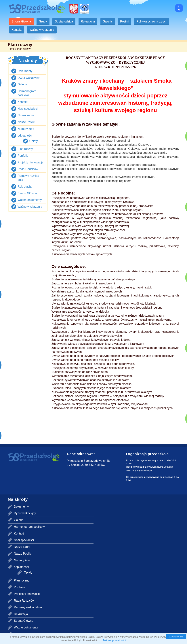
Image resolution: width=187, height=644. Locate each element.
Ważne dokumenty (30, 200)
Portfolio (23, 156)
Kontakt (17, 30)
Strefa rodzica (65, 21)
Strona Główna (22, 21)
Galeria (110, 21)
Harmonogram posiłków (29, 527)
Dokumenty (25, 71)
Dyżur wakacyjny (28, 78)
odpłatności (25, 136)
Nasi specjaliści (27, 109)
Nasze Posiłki (26, 122)
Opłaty (33, 141)
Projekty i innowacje (30, 162)
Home (11, 49)
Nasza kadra (26, 115)
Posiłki (127, 21)
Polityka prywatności (114, 640)
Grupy (44, 21)
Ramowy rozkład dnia (28, 607)
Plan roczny (25, 149)
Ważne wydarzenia (42, 30)
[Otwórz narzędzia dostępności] (179, 8)
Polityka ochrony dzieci (154, 21)
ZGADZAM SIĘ (176, 637)
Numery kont (26, 129)
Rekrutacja (89, 21)
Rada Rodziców (28, 169)
